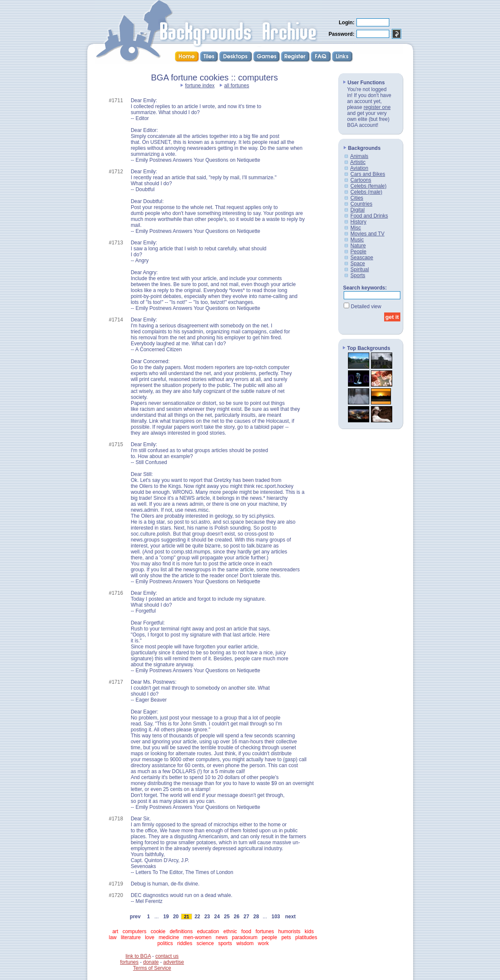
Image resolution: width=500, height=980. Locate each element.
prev (135, 917)
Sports (358, 275)
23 (207, 917)
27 (246, 917)
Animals (359, 156)
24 (217, 917)
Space (358, 264)
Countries (361, 204)
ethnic (230, 931)
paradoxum (245, 937)
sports (225, 943)
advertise (174, 962)
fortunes (265, 931)
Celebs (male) (366, 192)
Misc (356, 228)
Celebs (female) (369, 186)
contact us (167, 956)
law (113, 937)
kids (309, 931)
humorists (289, 931)
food (246, 931)
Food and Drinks (369, 216)
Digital (358, 210)
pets (286, 937)
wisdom (245, 943)
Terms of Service (152, 968)
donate (151, 962)
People (358, 252)
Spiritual (360, 269)
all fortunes (237, 86)
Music (357, 240)
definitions (181, 931)
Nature (358, 246)
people (270, 937)
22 (197, 917)
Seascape (362, 258)
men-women (197, 937)
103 (276, 917)
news (221, 937)
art (115, 931)
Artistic (358, 162)
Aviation (359, 168)
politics (165, 943)
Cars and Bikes (368, 174)
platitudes (306, 937)
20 (176, 917)
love (149, 937)
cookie (158, 931)
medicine (169, 937)
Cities (357, 198)
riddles (185, 943)
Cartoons (361, 180)
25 (227, 917)
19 (166, 917)
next (290, 917)
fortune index (200, 86)
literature (131, 937)
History (358, 222)
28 (256, 917)
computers (135, 931)
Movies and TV (368, 234)
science (205, 943)
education (208, 931)
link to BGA (138, 956)
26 (236, 917)
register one (377, 107)
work (263, 943)
